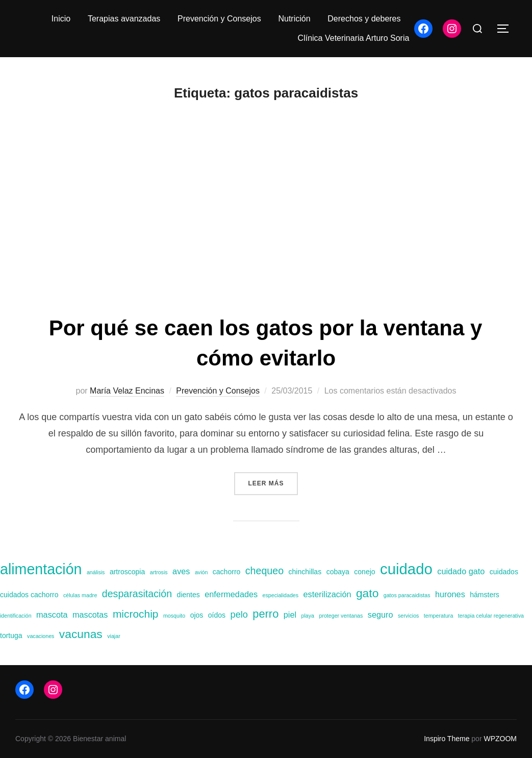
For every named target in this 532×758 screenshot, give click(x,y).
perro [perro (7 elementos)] (265, 614)
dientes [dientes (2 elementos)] (188, 595)
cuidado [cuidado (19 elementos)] (406, 569)
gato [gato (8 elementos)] (367, 593)
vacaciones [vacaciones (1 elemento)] (41, 636)
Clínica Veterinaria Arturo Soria (354, 38)
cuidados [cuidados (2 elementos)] (504, 572)
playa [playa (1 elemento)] (308, 616)
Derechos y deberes (364, 19)
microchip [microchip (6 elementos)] (136, 614)
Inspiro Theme (447, 739)
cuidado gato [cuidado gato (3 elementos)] (461, 571)
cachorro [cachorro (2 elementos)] (227, 572)
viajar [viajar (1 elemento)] (113, 636)
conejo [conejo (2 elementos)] (364, 572)
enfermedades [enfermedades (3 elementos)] (231, 594)
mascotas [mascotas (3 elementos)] (90, 615)
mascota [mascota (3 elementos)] (52, 615)
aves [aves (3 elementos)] (181, 571)
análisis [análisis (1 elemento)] (96, 572)
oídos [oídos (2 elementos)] (217, 615)
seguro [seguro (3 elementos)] (381, 615)
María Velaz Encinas (127, 391)
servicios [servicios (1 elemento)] (408, 616)
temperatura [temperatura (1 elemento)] (438, 616)
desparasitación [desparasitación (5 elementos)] (137, 594)
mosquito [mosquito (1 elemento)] (174, 616)
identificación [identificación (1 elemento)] (16, 616)
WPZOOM (500, 739)
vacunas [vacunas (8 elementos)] (81, 634)
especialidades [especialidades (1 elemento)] (281, 595)
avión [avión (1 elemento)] (201, 572)
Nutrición (294, 19)
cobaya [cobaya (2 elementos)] (338, 572)
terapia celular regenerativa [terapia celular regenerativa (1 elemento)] (491, 616)
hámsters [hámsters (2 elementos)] (485, 595)
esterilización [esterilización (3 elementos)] (327, 594)
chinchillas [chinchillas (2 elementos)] (305, 572)
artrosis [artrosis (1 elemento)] (159, 572)
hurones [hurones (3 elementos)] (450, 594)
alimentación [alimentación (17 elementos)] (41, 569)
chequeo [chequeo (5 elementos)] (264, 571)
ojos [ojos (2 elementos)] (197, 615)
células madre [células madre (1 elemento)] (80, 595)
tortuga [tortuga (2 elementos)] (11, 635)
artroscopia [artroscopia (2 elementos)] (127, 572)
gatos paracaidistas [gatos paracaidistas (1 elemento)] (407, 595)
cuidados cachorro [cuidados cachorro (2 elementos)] (29, 595)
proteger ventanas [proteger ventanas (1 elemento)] (341, 616)
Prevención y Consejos (219, 19)
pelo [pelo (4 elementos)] (239, 615)
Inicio (61, 19)
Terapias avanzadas (124, 19)
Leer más (273, 482)
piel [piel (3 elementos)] (290, 615)
